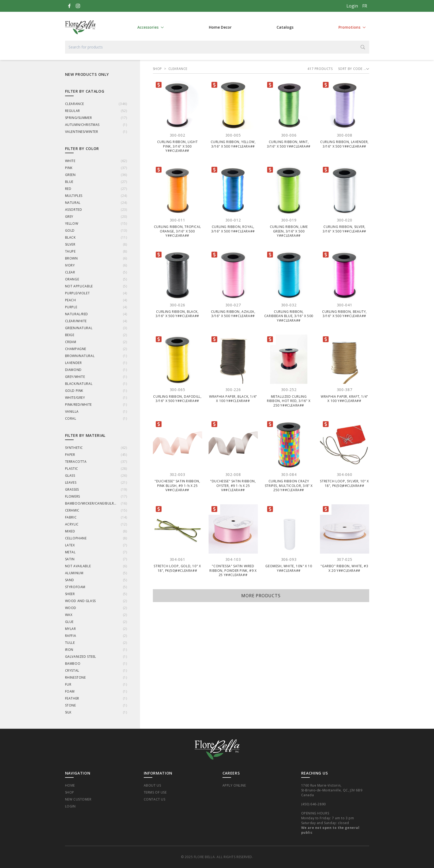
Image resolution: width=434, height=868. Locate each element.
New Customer (78, 799)
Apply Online (234, 785)
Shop (70, 792)
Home (70, 785)
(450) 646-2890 (314, 804)
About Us (152, 785)
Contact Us (155, 799)
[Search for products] (217, 47)
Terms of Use (155, 792)
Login (352, 6)
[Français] (365, 6)
